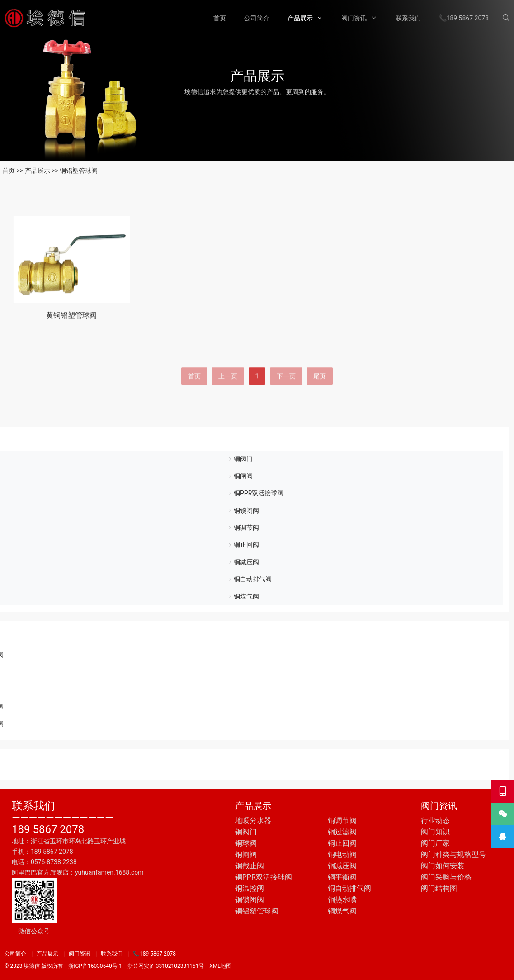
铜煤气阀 (246, 596)
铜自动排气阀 (253, 579)
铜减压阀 (246, 562)
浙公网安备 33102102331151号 (166, 966)
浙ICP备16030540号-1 (95, 966)
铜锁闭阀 (246, 510)
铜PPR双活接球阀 (259, 493)
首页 (220, 18)
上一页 (228, 404)
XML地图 (220, 966)
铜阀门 (243, 459)
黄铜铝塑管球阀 (71, 324)
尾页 (320, 404)
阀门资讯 (354, 18)
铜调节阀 (246, 528)
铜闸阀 (243, 476)
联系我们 (408, 18)
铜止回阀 (246, 545)
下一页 (286, 404)
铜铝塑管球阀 (79, 171)
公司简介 (257, 18)
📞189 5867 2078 (464, 18)
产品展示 (300, 18)
